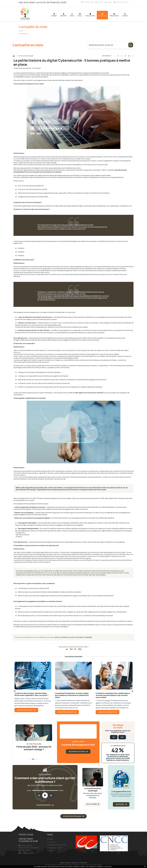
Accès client (99, 2)
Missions (63, 15)
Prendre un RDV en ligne (121, 2)
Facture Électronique (88, 2)
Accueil (21, 31)
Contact (125, 15)
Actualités (102, 15)
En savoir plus (107, 866)
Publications (90, 15)
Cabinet (54, 15)
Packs (72, 15)
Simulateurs (114, 15)
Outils (80, 15)
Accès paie (109, 2)
